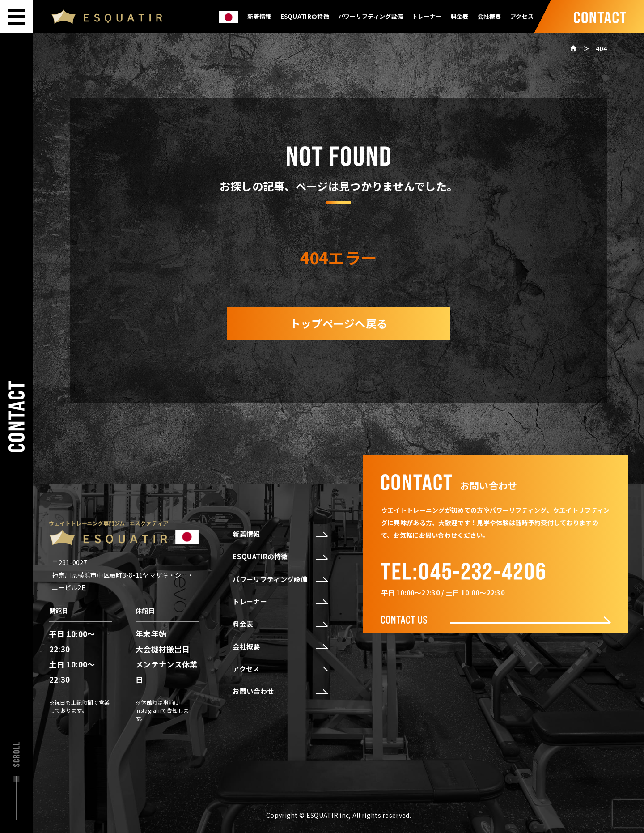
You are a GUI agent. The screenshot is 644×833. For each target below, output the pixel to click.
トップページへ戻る (339, 323)
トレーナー (427, 16)
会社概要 (489, 16)
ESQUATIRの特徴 (305, 16)
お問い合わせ (280, 691)
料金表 (460, 16)
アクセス (522, 16)
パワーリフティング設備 (371, 16)
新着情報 (259, 16)
